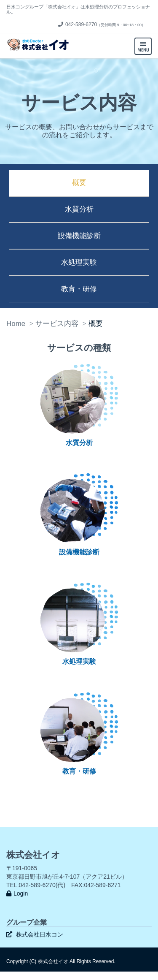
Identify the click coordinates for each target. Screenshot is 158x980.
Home (16, 324)
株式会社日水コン (35, 934)
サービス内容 (57, 324)
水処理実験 (79, 262)
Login (17, 893)
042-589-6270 (78, 24)
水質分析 (79, 209)
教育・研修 (79, 289)
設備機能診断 (79, 236)
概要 (79, 183)
